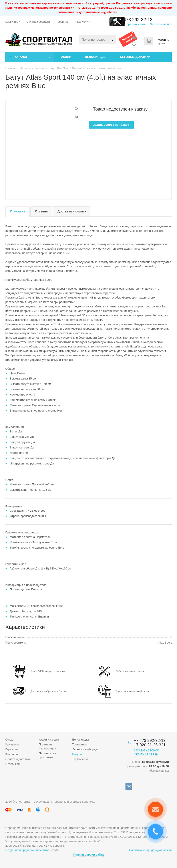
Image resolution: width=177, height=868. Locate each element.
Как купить (12, 744)
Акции (66, 57)
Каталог (21, 57)
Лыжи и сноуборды (85, 749)
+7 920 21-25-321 (150, 745)
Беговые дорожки (135, 57)
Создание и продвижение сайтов (27, 850)
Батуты (77, 754)
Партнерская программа (48, 755)
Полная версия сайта (88, 855)
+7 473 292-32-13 (135, 20)
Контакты (12, 754)
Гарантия (11, 749)
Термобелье (80, 759)
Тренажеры (80, 744)
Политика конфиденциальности (150, 850)
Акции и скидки (49, 740)
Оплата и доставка (18, 759)
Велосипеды (96, 57)
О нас (9, 740)
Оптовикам (13, 764)
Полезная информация (48, 746)
